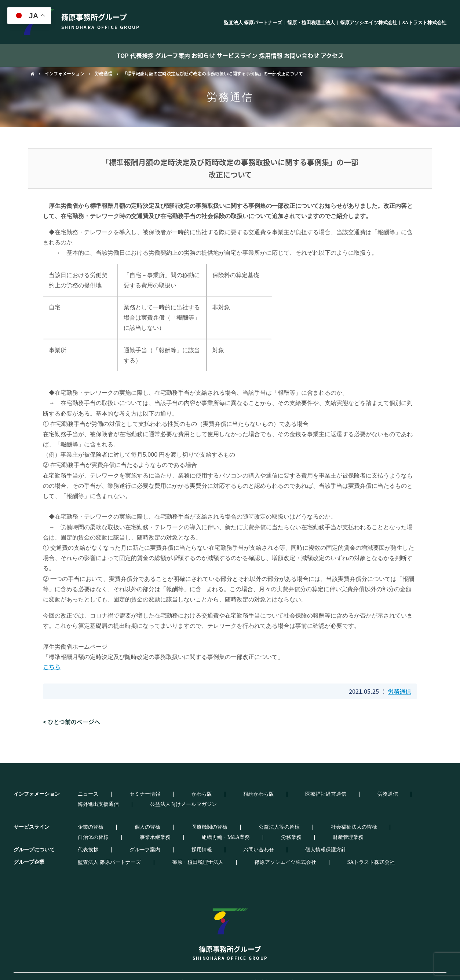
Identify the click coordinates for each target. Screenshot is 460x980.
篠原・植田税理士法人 (311, 23)
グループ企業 (29, 852)
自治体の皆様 (308, 817)
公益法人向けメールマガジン (378, 794)
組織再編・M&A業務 (400, 817)
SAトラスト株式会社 (424, 23)
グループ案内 (156, 55)
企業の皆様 (78, 817)
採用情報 (289, 55)
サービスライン (244, 55)
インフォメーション (65, 74)
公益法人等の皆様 (205, 817)
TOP (80, 55)
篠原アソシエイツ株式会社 (369, 23)
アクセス (375, 55)
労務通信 (103, 74)
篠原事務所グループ (230, 920)
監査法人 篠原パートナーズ (253, 23)
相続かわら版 (184, 794)
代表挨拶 (113, 55)
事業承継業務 (350, 817)
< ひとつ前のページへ (72, 722)
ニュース (75, 794)
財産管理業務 (112, 827)
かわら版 (148, 794)
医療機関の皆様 (156, 817)
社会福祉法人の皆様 (259, 817)
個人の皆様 (114, 817)
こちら (52, 667)
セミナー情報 (112, 794)
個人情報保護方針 (231, 840)
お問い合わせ (332, 55)
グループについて (34, 839)
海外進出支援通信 (314, 794)
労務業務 (75, 827)
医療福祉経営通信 (231, 794)
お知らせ (198, 55)
